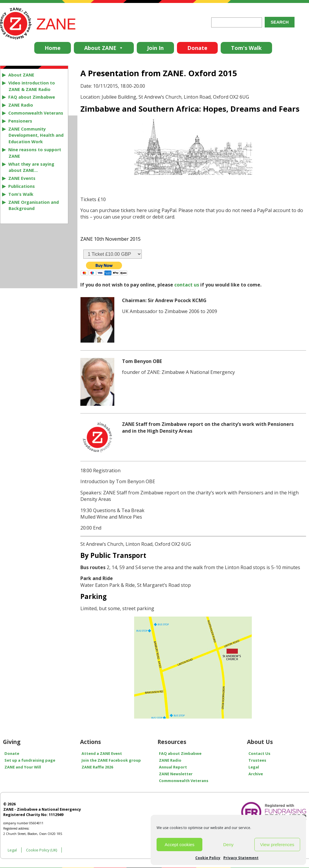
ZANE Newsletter (176, 774)
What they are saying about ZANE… (31, 167)
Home (53, 48)
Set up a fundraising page (30, 760)
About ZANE (104, 48)
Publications (22, 186)
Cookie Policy (208, 858)
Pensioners (20, 121)
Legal (12, 850)
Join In (155, 48)
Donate (197, 48)
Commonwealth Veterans (36, 113)
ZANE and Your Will (23, 767)
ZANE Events (22, 178)
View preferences (277, 845)
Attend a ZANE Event (102, 753)
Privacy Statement (241, 858)
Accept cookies (179, 845)
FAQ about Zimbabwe (32, 97)
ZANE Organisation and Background (34, 205)
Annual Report (173, 767)
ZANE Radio (21, 105)
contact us (187, 285)
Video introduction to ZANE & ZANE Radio (32, 86)
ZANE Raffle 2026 (97, 767)
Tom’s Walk (21, 194)
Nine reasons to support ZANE (35, 153)
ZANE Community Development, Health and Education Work (36, 135)
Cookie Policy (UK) (42, 850)
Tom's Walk (246, 48)
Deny (228, 845)
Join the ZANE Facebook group (111, 760)
